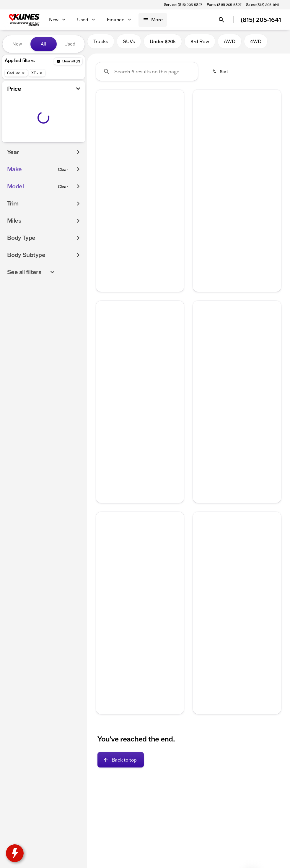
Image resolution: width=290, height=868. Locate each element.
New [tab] (17, 44)
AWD (230, 44)
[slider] (13, 111)
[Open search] (221, 20)
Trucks (101, 44)
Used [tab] (70, 44)
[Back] (68, 61)
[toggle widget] (15, 853)
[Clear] (63, 181)
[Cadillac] (16, 73)
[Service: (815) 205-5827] (183, 5)
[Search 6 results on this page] (147, 74)
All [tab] (43, 44)
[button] (103, 125)
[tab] (120, 198)
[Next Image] (176, 125)
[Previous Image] (104, 125)
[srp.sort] (221, 74)
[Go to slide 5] (157, 151)
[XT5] (37, 73)
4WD (256, 44)
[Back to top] (121, 762)
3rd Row (200, 44)
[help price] (105, 215)
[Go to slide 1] (121, 151)
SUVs (129, 44)
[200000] (64, 141)
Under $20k (163, 44)
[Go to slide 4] (148, 151)
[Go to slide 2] (130, 151)
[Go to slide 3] (139, 151)
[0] (19, 141)
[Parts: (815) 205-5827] (224, 5)
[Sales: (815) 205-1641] (263, 5)
